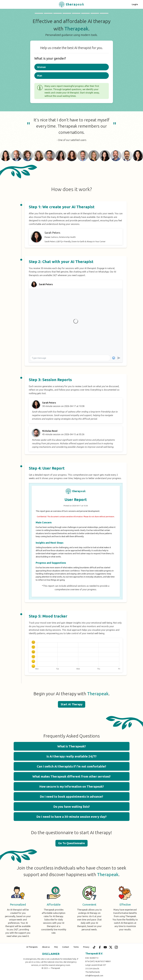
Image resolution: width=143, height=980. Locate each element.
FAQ (56, 947)
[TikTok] (94, 947)
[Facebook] (100, 947)
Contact (66, 947)
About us (46, 947)
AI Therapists (32, 947)
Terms (76, 947)
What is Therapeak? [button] (72, 746)
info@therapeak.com (94, 976)
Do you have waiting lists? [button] (72, 807)
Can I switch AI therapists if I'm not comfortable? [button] (71, 766)
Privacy (86, 947)
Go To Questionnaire (71, 843)
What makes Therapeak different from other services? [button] (71, 776)
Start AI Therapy (72, 704)
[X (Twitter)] (111, 947)
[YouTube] (105, 947)
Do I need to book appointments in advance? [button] (71, 796)
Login (135, 4)
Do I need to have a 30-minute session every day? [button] (71, 817)
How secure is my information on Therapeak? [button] (72, 786)
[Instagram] (116, 947)
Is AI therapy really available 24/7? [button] (71, 756)
